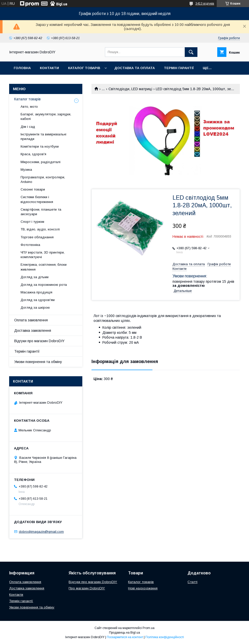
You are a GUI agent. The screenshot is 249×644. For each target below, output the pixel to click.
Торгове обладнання (37, 237)
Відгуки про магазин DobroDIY (39, 341)
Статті (192, 582)
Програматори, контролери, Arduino (43, 179)
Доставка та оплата (135, 68)
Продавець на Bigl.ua (124, 633)
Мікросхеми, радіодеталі (41, 162)
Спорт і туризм (32, 222)
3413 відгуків (205, 4)
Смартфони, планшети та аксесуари (41, 212)
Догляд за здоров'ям (38, 300)
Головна (22, 68)
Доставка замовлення (33, 331)
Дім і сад (28, 127)
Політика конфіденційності (165, 637)
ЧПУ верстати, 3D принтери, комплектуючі (43, 255)
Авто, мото (29, 107)
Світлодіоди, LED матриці (130, 89)
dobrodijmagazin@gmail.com (41, 532)
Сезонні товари (33, 189)
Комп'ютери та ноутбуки (40, 146)
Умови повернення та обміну (38, 362)
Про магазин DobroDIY (87, 588)
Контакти (49, 68)
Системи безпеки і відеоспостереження (37, 199)
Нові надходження (143, 588)
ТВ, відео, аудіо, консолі (40, 229)
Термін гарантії (179, 68)
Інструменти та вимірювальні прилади (43, 137)
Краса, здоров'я (33, 154)
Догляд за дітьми (35, 277)
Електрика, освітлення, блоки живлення (44, 267)
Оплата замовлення (31, 320)
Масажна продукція (36, 292)
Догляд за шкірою (35, 308)
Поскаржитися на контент (125, 637)
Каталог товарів (84, 68)
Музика (26, 170)
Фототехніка (30, 245)
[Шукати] (191, 52)
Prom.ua (149, 628)
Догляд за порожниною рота (44, 285)
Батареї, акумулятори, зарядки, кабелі (46, 116)
